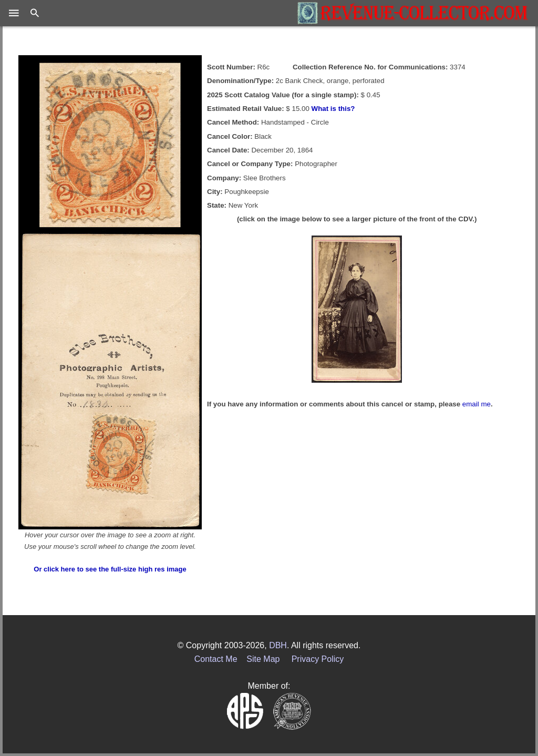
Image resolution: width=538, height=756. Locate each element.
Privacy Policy (318, 659)
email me (477, 404)
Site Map (263, 659)
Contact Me (216, 659)
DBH (278, 645)
